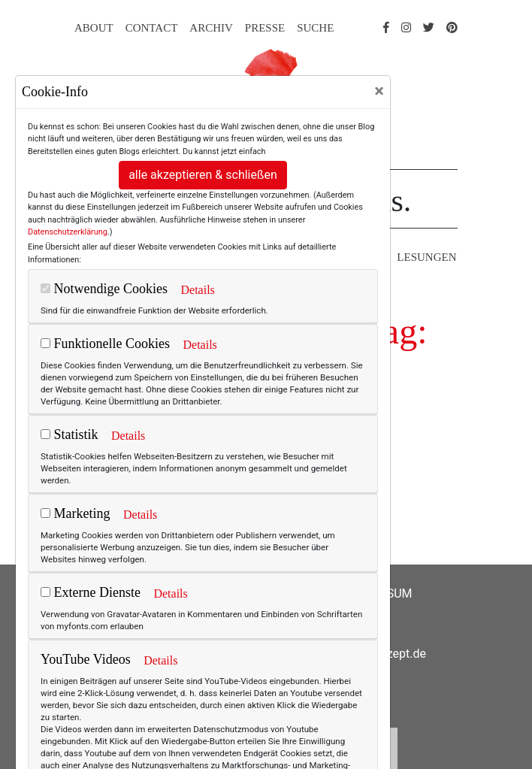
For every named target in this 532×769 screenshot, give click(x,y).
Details (197, 290)
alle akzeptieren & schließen (203, 175)
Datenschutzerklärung (68, 232)
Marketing (75, 513)
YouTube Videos (86, 659)
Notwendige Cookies (104, 289)
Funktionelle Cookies (105, 344)
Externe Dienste (91, 592)
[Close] (379, 91)
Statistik (70, 434)
